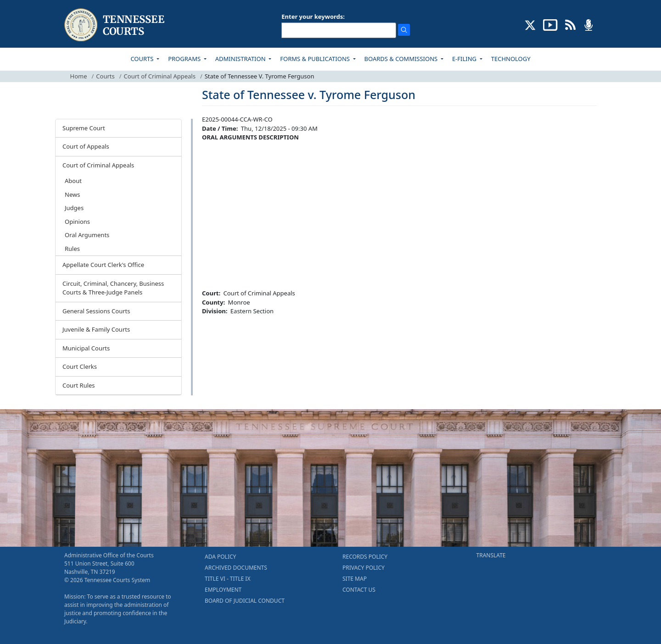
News (72, 194)
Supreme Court (84, 128)
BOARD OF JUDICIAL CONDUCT (245, 601)
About (73, 181)
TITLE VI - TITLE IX (227, 579)
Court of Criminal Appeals (160, 76)
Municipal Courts (86, 348)
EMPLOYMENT (223, 590)
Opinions (77, 222)
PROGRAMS (185, 59)
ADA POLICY (220, 557)
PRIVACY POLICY (364, 568)
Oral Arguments (87, 235)
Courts (105, 76)
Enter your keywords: (313, 17)
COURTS (143, 59)
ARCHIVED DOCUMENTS (236, 568)
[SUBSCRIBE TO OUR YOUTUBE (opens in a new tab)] (550, 24)
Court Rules (79, 385)
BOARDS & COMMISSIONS (402, 59)
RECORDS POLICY (365, 557)
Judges (74, 208)
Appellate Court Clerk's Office (103, 265)
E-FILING (465, 59)
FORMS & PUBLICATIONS (316, 59)
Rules (72, 249)
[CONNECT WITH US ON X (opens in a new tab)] (530, 24)
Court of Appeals (86, 146)
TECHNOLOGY (511, 59)
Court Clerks (80, 366)
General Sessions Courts (96, 311)
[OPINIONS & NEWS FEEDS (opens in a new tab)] (570, 24)
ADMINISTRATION (241, 59)
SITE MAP (355, 579)
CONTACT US (359, 590)
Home (79, 76)
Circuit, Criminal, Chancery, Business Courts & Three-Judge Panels (113, 288)
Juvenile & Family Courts (96, 329)
